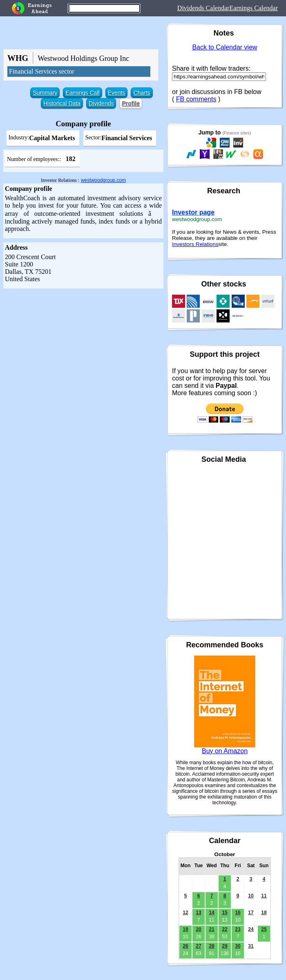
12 (185, 913)
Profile (131, 103)
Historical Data (62, 103)
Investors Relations (195, 244)
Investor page (193, 212)
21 (211, 929)
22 (225, 929)
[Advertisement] (82, 374)
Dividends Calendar (203, 8)
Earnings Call (82, 93)
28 (211, 946)
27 (198, 946)
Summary (45, 93)
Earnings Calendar (254, 8)
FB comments (196, 99)
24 (251, 929)
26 (185, 946)
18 (264, 913)
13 (198, 913)
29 (225, 946)
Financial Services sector (42, 71)
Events (117, 93)
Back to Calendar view (225, 47)
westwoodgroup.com (103, 180)
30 (238, 946)
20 (198, 929)
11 (264, 896)
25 (264, 929)
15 (225, 913)
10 (251, 896)
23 (238, 929)
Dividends (101, 103)
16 (238, 913)
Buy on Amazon (225, 751)
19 (185, 929)
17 (251, 913)
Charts (142, 93)
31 (251, 946)
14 (211, 913)
